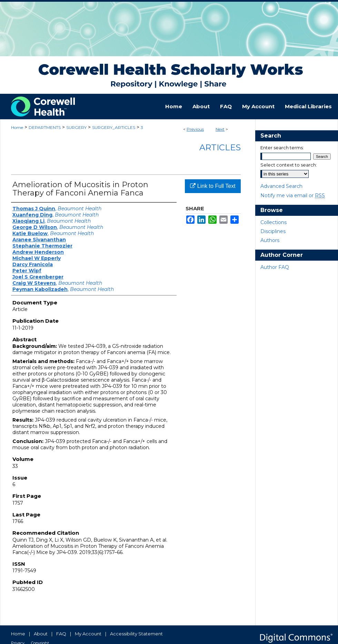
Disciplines (273, 231)
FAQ (61, 634)
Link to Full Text (213, 186)
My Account (88, 634)
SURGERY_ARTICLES (114, 127)
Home (17, 127)
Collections (274, 222)
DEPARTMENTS (45, 127)
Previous (195, 129)
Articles (220, 147)
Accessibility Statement (136, 634)
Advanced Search (281, 186)
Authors (270, 240)
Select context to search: (289, 165)
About (41, 634)
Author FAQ (275, 267)
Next (220, 129)
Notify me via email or (293, 195)
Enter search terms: (282, 148)
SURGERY (76, 127)
